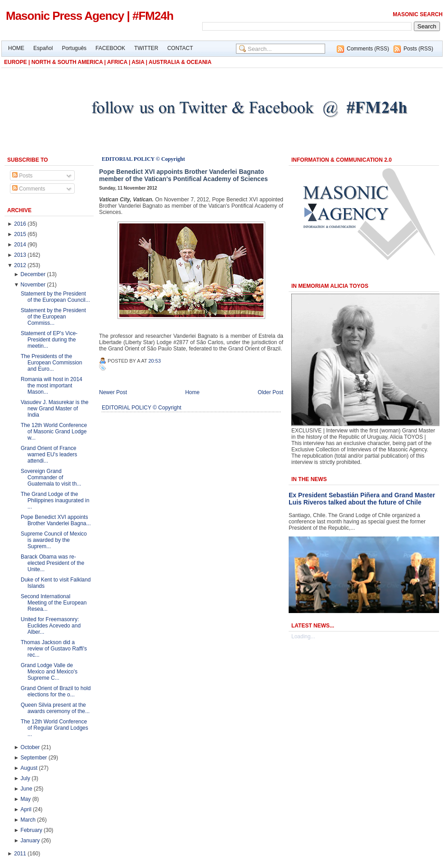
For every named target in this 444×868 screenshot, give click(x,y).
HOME (16, 48)
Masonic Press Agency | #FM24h (90, 16)
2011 (20, 854)
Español (43, 48)
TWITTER (146, 48)
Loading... (303, 636)
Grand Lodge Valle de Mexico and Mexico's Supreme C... (49, 672)
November (33, 285)
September (34, 758)
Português (74, 48)
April (26, 809)
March (28, 820)
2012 (20, 265)
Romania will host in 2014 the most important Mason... (52, 386)
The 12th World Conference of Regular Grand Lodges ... (54, 728)
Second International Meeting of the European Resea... (54, 603)
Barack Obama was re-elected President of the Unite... (52, 563)
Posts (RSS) (418, 49)
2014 (20, 245)
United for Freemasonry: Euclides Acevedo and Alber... (51, 626)
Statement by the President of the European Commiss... (53, 317)
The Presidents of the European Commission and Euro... (51, 363)
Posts (22, 176)
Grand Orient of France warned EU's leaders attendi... (49, 454)
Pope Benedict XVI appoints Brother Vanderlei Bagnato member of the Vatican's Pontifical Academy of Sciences (183, 175)
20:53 (155, 361)
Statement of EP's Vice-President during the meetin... (49, 340)
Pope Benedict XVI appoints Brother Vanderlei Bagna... (56, 520)
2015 (20, 234)
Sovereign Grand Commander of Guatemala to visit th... (51, 477)
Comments (29, 189)
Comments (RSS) (368, 49)
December (33, 274)
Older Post (270, 392)
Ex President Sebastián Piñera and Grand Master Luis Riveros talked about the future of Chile (362, 499)
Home (192, 392)
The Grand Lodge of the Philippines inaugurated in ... (55, 500)
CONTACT (180, 48)
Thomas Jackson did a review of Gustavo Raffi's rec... (54, 649)
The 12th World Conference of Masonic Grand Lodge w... (54, 432)
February (32, 830)
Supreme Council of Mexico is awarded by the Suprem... (54, 540)
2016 (20, 224)
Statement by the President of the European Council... (55, 297)
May (26, 799)
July (25, 778)
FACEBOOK (110, 48)
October (30, 747)
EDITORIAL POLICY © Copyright (143, 159)
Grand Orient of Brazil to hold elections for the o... (56, 691)
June (27, 789)
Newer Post (113, 392)
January (30, 841)
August (29, 768)
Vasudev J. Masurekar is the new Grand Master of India (55, 409)
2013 (20, 255)
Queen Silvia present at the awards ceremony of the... (55, 708)
